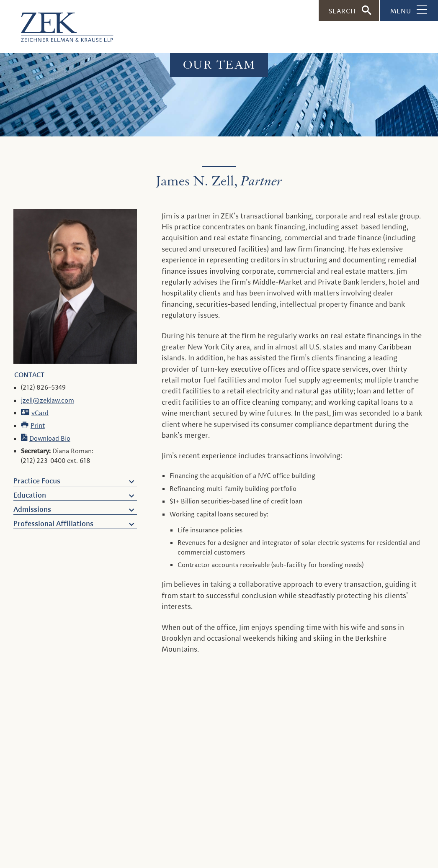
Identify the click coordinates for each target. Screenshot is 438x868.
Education (30, 495)
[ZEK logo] (57, 23)
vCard (40, 413)
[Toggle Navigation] (409, 10)
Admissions (32, 509)
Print (38, 425)
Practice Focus (37, 481)
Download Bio (50, 438)
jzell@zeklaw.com (48, 400)
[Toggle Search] (349, 10)
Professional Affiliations (53, 524)
